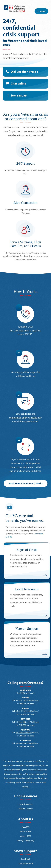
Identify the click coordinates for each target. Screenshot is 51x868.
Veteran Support (26, 809)
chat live (36, 331)
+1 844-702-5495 (23, 711)
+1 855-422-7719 (23, 722)
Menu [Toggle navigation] (41, 11)
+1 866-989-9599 (23, 743)
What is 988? (26, 836)
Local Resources (26, 804)
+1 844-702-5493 (23, 700)
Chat (18, 83)
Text (19, 95)
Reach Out (26, 859)
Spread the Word (26, 863)
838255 (28, 334)
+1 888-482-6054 (23, 732)
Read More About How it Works (26, 483)
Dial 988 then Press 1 (24, 72)
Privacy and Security (26, 841)
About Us (26, 827)
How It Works (26, 831)
